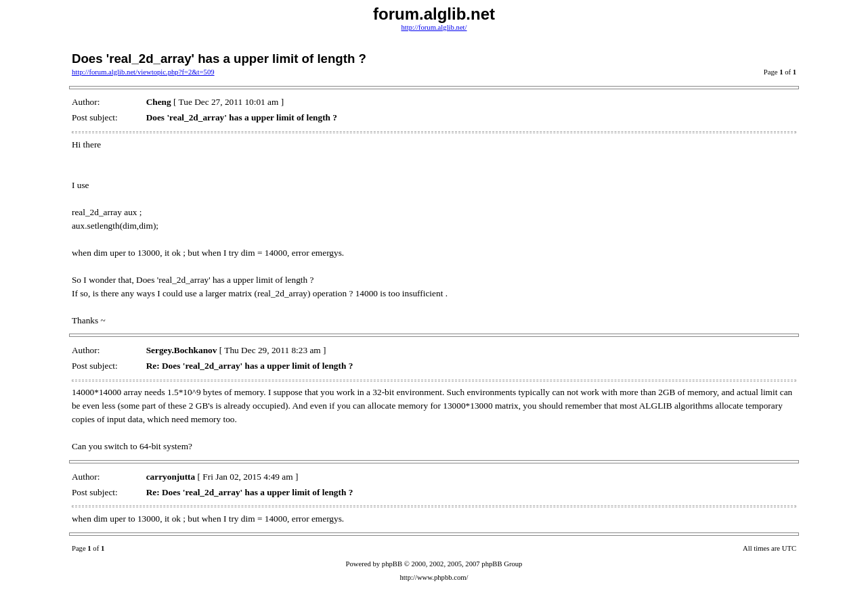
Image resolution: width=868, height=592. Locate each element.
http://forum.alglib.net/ (434, 27)
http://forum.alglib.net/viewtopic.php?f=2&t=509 (143, 72)
